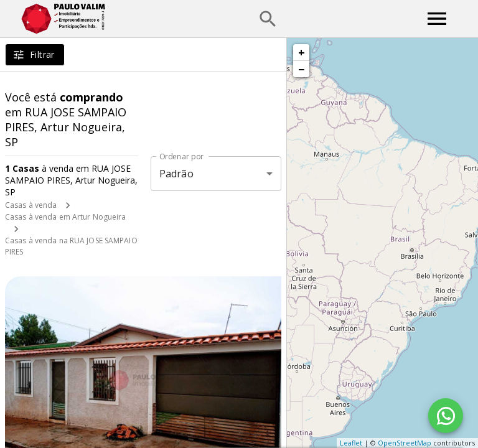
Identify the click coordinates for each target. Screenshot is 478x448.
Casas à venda (31, 205)
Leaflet (351, 443)
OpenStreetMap (405, 443)
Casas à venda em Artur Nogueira (66, 217)
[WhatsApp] (446, 416)
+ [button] (302, 52)
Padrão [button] (176, 174)
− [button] (301, 69)
